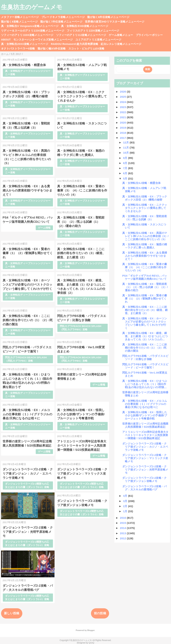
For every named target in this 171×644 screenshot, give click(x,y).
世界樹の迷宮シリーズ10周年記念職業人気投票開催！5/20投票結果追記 (145, 425)
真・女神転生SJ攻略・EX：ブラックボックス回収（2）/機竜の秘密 (145, 198)
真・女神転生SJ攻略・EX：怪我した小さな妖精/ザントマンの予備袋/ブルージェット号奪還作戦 (81, 414)
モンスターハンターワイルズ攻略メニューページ (43, 40)
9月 (126, 158)
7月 (126, 168)
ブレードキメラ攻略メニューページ (63, 17)
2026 (123, 92)
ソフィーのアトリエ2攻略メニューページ (81, 35)
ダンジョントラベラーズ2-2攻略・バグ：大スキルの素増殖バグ (145, 488)
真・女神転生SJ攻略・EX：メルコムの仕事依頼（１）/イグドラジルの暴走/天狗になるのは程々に (28, 414)
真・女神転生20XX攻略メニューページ (25, 44)
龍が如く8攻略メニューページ (19, 22)
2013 (123, 533)
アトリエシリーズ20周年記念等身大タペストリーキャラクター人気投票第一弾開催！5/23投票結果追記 (82, 446)
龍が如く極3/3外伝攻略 (52, 48)
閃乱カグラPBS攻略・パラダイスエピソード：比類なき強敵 (145, 357)
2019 (123, 128)
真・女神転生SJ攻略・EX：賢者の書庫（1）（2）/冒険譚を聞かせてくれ (28, 253)
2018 (123, 133)
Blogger (91, 630)
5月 (126, 179)
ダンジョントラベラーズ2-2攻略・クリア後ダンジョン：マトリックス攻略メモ (82, 474)
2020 (123, 123)
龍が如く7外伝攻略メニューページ (61, 22)
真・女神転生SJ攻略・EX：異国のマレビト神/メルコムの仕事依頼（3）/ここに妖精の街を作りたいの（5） (145, 236)
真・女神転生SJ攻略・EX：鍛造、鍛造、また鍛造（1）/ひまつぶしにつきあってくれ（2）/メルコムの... (145, 336)
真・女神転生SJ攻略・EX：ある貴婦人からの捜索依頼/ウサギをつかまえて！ (28, 190)
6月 (126, 173)
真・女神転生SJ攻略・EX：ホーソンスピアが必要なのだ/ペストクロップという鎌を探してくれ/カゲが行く (28, 285)
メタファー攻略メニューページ (20, 17)
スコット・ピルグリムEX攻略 (86, 48)
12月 (126, 142)
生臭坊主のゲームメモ (32, 7)
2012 (123, 538)
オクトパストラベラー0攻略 (18, 48)
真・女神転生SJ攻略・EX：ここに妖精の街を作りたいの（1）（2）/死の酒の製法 (28, 320)
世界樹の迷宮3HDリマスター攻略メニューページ (115, 22)
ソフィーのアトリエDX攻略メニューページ (27, 35)
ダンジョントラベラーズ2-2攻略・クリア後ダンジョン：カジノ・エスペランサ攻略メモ (28, 474)
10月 (126, 153)
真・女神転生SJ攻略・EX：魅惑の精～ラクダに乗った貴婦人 (145, 246)
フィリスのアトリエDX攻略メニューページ (93, 31)
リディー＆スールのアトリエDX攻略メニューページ (33, 31)
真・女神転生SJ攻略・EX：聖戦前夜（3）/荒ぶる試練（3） (145, 218)
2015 (123, 523)
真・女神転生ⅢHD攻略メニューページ (85, 26)
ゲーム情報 (44, 228)
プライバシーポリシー (149, 35)
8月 (126, 163)
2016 (123, 518)
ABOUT (6, 40)
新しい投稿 (12, 613)
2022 (123, 112)
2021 (123, 117)
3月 (126, 501)
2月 (126, 506)
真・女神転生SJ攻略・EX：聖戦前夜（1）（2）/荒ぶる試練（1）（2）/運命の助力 (81, 222)
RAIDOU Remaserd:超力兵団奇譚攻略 (75, 44)
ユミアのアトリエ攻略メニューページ (98, 40)
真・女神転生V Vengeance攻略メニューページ (30, 26)
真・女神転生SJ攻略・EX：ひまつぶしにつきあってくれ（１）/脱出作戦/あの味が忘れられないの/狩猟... (145, 384)
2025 (123, 97)
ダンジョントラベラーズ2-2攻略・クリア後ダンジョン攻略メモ (145, 479)
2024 (123, 102)
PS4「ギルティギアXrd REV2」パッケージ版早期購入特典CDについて (145, 277)
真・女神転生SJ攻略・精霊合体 (24, 65)
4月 (126, 496)
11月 (126, 148)
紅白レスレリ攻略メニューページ (121, 44)
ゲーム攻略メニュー (121, 35)
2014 (123, 528)
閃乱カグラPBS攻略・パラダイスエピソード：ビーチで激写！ (145, 366)
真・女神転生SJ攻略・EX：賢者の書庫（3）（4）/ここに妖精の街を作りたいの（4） (82, 190)
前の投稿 (100, 613)
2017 (123, 138)
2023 (123, 107)
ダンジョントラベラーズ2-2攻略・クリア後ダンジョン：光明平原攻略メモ (28, 532)
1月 (126, 511)
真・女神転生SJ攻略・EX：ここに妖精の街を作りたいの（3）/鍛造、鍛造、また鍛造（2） (81, 253)
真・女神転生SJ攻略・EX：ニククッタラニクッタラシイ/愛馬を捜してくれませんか (82, 96)
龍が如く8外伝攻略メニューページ (108, 17)
